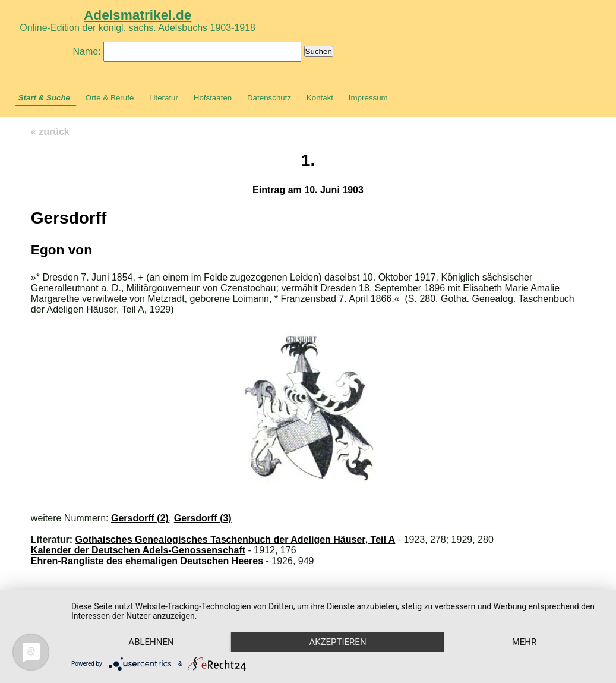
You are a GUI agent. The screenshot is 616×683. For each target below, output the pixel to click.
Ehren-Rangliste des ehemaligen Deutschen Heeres (147, 561)
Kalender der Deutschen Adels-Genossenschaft (138, 550)
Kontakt (320, 98)
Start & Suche (44, 98)
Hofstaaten (213, 98)
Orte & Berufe (110, 98)
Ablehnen (151, 642)
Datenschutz (269, 98)
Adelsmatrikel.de (138, 15)
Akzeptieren (337, 642)
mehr (525, 642)
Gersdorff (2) (140, 518)
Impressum (368, 98)
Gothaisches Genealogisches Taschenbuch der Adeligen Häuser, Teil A (236, 539)
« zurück (50, 132)
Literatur (164, 98)
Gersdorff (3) (203, 518)
